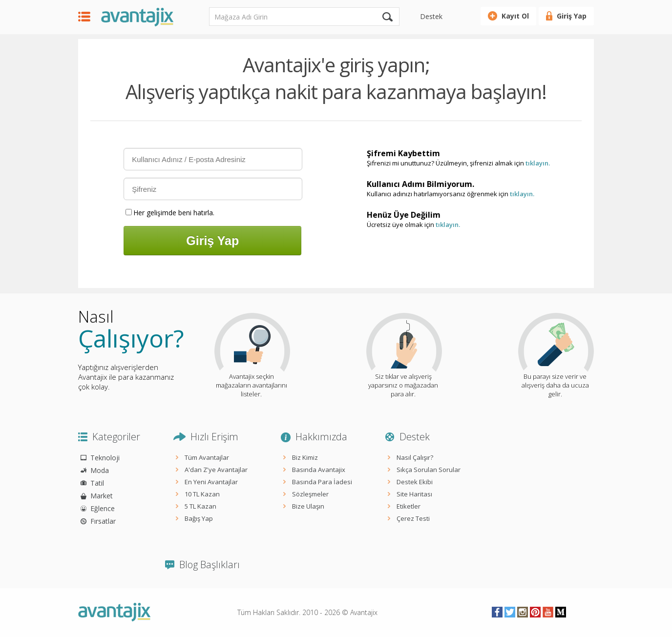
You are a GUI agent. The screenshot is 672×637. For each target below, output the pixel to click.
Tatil (97, 483)
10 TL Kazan (202, 494)
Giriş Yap (572, 16)
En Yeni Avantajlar (211, 482)
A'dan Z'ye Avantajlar (216, 470)
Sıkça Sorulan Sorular (429, 470)
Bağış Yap (199, 518)
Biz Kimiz (305, 457)
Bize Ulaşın (308, 506)
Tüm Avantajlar (207, 457)
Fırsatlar (103, 521)
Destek (431, 16)
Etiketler (409, 506)
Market (102, 496)
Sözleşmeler (310, 494)
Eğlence (103, 508)
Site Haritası (414, 494)
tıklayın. (538, 163)
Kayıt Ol (515, 16)
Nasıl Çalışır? (415, 457)
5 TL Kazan (200, 506)
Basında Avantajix (319, 470)
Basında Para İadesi (322, 482)
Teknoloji (105, 458)
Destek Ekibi (415, 482)
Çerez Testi (413, 518)
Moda (100, 470)
